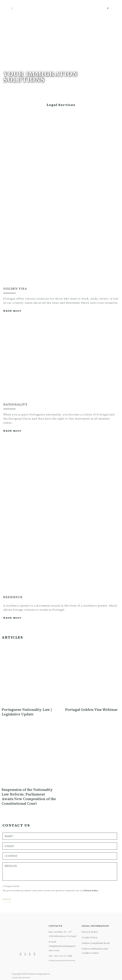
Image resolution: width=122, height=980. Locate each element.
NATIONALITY (15, 404)
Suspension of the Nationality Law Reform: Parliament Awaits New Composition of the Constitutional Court (29, 796)
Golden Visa (15, 289)
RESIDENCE (13, 597)
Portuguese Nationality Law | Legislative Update (27, 712)
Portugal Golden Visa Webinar (91, 710)
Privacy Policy (91, 891)
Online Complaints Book (96, 943)
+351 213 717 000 (63, 956)
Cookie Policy (90, 937)
